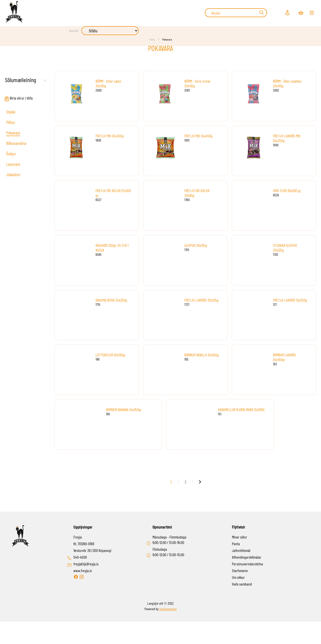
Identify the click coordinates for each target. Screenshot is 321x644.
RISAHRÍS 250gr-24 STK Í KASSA (112, 248)
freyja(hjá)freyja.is (86, 564)
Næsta (200, 482)
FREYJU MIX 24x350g (110, 136)
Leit (261, 12)
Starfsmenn (240, 570)
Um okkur (238, 577)
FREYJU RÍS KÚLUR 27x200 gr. (113, 193)
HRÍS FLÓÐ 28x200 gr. (287, 190)
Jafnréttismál (241, 550)
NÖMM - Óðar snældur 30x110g (287, 83)
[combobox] (236, 13)
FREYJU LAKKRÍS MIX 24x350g (287, 138)
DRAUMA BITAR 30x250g (111, 300)
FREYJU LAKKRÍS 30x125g (201, 300)
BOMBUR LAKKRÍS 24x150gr (284, 357)
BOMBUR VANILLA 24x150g (202, 355)
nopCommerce (168, 609)
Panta (152, 39)
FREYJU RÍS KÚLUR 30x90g (197, 193)
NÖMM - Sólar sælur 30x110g (109, 83)
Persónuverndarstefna (247, 564)
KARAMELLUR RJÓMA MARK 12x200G (241, 409)
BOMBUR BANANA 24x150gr (124, 409)
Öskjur (11, 154)
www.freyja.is (83, 570)
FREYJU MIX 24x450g (198, 136)
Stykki (11, 112)
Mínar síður (240, 537)
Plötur (11, 122)
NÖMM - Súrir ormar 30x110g (198, 83)
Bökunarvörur (16, 143)
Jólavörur (13, 174)
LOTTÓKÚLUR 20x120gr (111, 355)
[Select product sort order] (110, 31)
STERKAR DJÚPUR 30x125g (285, 248)
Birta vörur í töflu (19, 98)
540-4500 (80, 557)
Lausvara (13, 164)
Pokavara (13, 133)
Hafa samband (242, 584)
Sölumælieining (21, 80)
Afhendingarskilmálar (247, 557)
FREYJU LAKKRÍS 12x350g (290, 300)
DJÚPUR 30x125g (196, 245)
